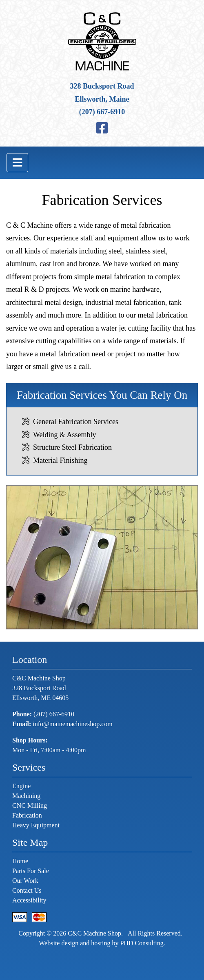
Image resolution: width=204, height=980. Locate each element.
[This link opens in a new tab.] (102, 128)
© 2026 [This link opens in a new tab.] (55, 933)
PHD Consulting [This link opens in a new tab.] (142, 943)
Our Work (25, 881)
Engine (21, 786)
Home (20, 861)
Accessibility (29, 900)
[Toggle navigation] (17, 163)
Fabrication (27, 815)
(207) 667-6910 (102, 112)
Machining (26, 796)
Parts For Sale (31, 871)
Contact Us (27, 890)
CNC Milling (30, 806)
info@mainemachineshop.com (73, 724)
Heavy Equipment (36, 825)
